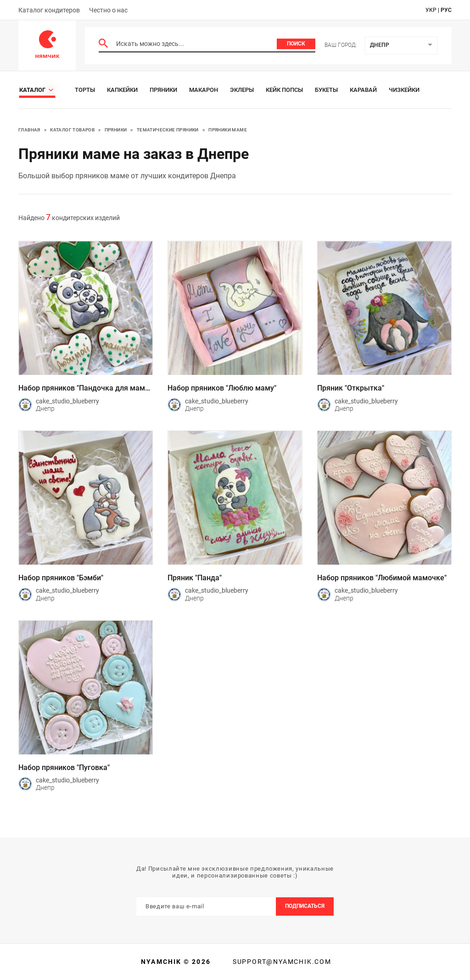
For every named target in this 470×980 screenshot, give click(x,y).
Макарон (204, 90)
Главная (29, 130)
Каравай (363, 90)
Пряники (163, 90)
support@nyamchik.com (281, 962)
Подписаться (305, 906)
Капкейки (122, 90)
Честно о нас (108, 10)
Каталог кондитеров (49, 10)
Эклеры (242, 90)
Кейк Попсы (284, 90)
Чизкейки (404, 90)
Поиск (296, 44)
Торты (85, 90)
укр (431, 10)
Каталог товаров (72, 130)
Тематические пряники (168, 130)
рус (446, 10)
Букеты (326, 90)
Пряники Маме (228, 130)
